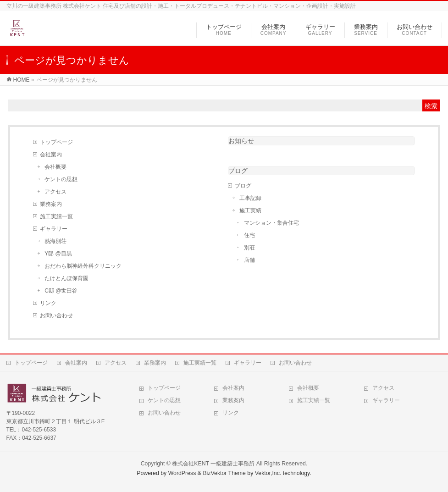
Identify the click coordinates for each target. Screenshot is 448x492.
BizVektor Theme (224, 473)
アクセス (55, 192)
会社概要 (55, 167)
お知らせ (241, 141)
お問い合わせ (56, 315)
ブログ (238, 171)
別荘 (249, 248)
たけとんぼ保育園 (66, 278)
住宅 (249, 235)
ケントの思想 (61, 179)
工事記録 (250, 198)
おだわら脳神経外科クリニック (83, 266)
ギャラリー (54, 229)
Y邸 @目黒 (58, 254)
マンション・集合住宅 (271, 223)
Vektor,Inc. (268, 473)
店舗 (249, 260)
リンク (48, 303)
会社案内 (51, 155)
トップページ (56, 142)
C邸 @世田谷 (61, 291)
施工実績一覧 (56, 216)
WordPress (182, 473)
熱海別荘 (55, 241)
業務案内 (51, 204)
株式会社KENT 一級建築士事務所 (213, 464)
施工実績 (250, 210)
